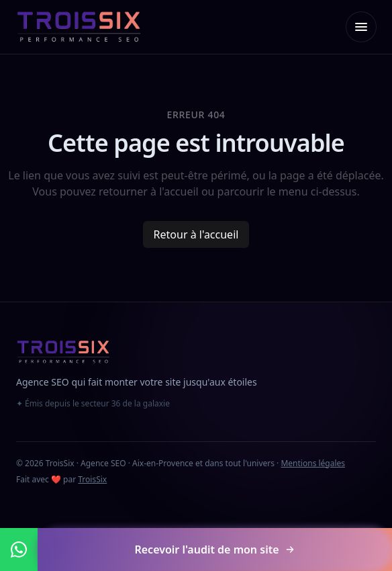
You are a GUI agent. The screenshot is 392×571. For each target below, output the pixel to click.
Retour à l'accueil (196, 234)
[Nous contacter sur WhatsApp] (19, 550)
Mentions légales (313, 463)
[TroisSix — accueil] (79, 27)
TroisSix (92, 479)
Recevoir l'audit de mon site (214, 550)
